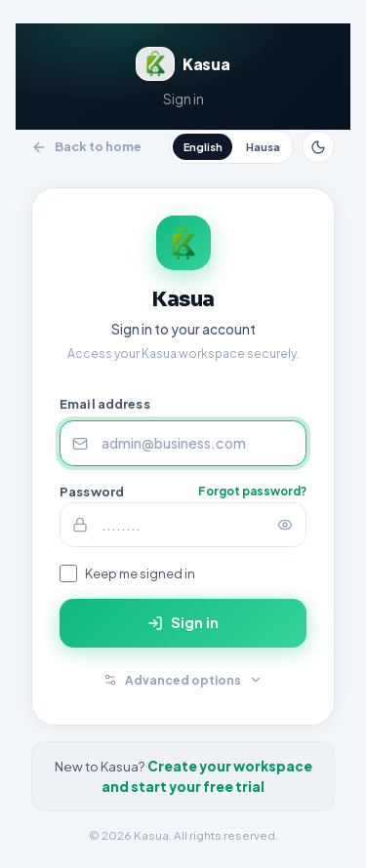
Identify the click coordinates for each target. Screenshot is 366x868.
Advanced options (183, 679)
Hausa (263, 147)
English (203, 147)
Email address (105, 404)
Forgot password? (252, 491)
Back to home (86, 146)
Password (92, 492)
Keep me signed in (140, 573)
